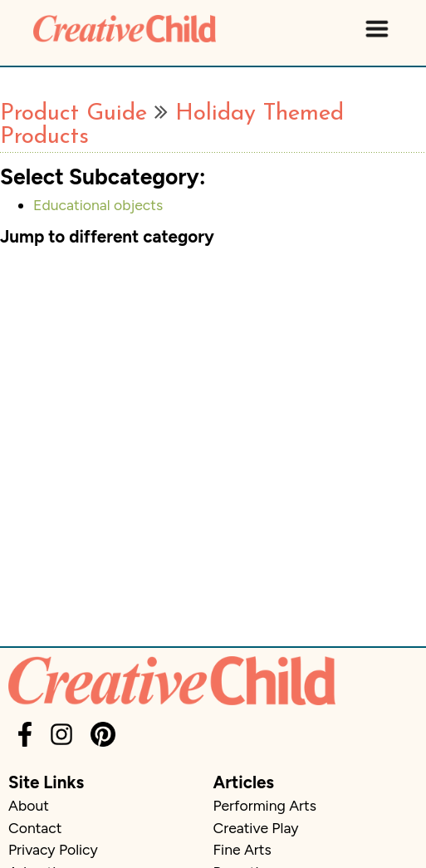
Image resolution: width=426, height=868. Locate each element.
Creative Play (256, 828)
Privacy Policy (53, 849)
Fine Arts (242, 849)
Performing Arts (265, 805)
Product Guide (73, 114)
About (29, 805)
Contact (35, 828)
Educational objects (98, 205)
